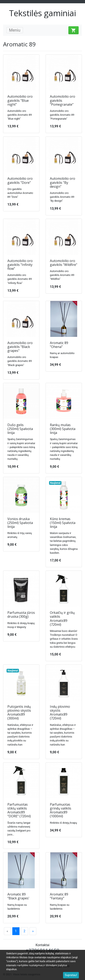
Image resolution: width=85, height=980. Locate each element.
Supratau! (71, 975)
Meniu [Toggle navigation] (15, 30)
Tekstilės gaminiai (42, 13)
